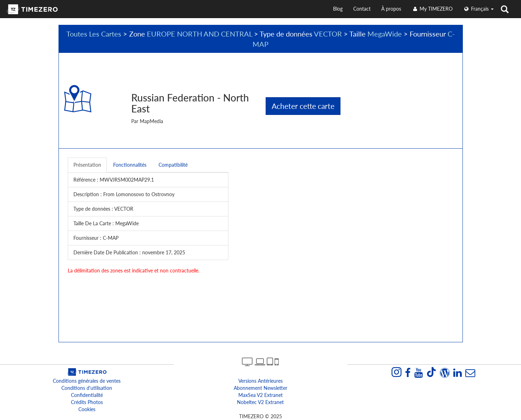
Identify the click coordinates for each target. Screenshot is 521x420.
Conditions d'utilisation (87, 388)
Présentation (87, 165)
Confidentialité (87, 395)
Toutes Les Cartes (94, 34)
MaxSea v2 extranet (260, 395)
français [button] (478, 9)
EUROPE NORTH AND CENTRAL (199, 34)
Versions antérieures (260, 381)
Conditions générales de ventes (87, 381)
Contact (362, 9)
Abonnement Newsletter (260, 388)
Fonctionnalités (130, 165)
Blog (338, 9)
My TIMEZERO (432, 9)
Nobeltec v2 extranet (260, 402)
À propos (391, 9)
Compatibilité (173, 165)
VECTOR (328, 34)
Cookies (87, 409)
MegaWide (385, 34)
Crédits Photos (87, 402)
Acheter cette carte (303, 106)
